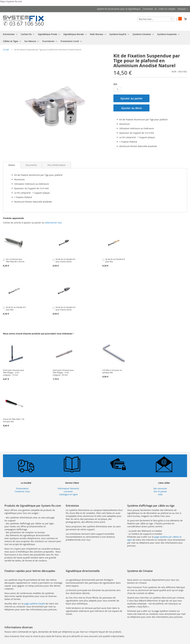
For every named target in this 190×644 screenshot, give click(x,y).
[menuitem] (9, 34)
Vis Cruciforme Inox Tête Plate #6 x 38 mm (15, 260)
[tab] (12, 165)
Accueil (6, 50)
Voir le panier (160, 491)
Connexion (148, 9)
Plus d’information (57, 165)
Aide (160, 494)
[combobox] (156, 19)
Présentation (22, 488)
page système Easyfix (35, 604)
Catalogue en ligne (68, 494)
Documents (31, 165)
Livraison (68, 491)
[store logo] (23, 21)
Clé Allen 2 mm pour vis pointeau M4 (112, 371)
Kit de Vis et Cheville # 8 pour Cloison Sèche (65, 308)
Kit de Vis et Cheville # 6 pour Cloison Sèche (65, 260)
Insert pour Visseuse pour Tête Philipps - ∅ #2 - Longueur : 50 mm (63, 373)
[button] (183, 9)
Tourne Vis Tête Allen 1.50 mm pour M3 (14, 420)
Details (12, 165)
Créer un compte (167, 9)
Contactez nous (22, 491)
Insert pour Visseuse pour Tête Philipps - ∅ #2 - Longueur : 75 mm (14, 373)
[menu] (95, 38)
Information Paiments (68, 488)
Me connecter (160, 488)
